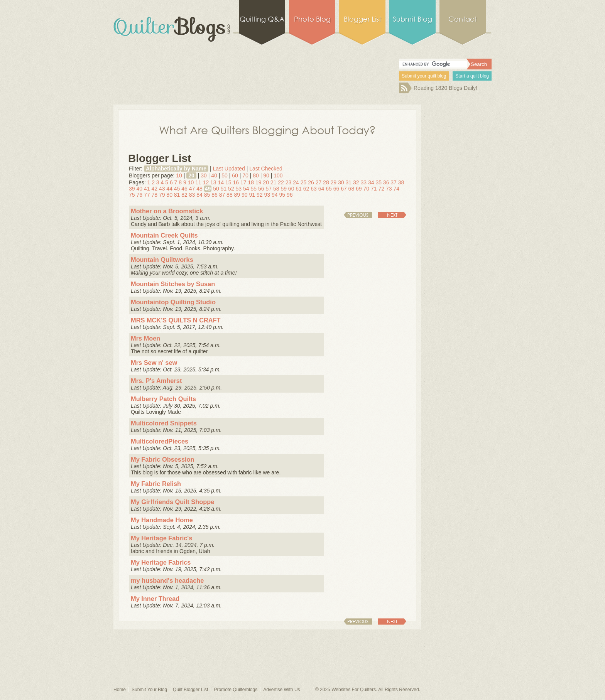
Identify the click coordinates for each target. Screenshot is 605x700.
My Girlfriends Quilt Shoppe (172, 502)
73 (389, 189)
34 (371, 182)
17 (243, 182)
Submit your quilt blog (424, 76)
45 (177, 189)
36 (386, 182)
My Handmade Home (162, 520)
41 (147, 189)
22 (281, 182)
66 (336, 189)
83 (192, 195)
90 (266, 175)
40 (214, 175)
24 (296, 182)
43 (162, 189)
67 (344, 189)
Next (392, 215)
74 (396, 189)
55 (254, 189)
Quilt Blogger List (190, 690)
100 (278, 175)
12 (206, 182)
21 (274, 182)
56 (261, 189)
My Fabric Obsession (163, 459)
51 (224, 189)
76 (139, 195)
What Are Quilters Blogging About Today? (267, 130)
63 (314, 189)
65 (329, 189)
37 (394, 182)
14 (221, 182)
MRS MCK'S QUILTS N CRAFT (176, 320)
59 (284, 189)
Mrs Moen (145, 338)
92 (260, 195)
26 (311, 182)
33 (363, 182)
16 (236, 182)
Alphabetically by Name (176, 169)
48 (199, 189)
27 (319, 182)
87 (222, 195)
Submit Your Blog (149, 690)
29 (334, 182)
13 (213, 182)
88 (230, 195)
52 (231, 189)
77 (147, 195)
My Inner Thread (155, 599)
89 (237, 195)
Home (120, 690)
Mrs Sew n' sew (154, 363)
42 (154, 189)
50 (225, 175)
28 (326, 182)
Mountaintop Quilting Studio (173, 302)
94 (275, 195)
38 (401, 182)
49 (208, 189)
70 (245, 175)
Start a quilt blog (472, 76)
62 (306, 189)
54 (246, 189)
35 (379, 182)
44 (169, 189)
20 (191, 175)
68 (352, 189)
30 (204, 175)
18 (251, 182)
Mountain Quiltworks (162, 260)
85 (207, 195)
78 (154, 195)
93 (267, 195)
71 (374, 189)
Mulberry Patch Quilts (163, 399)
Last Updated (229, 169)
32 (356, 182)
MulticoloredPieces (160, 441)
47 (192, 189)
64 (321, 189)
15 (228, 182)
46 (184, 189)
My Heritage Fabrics (161, 562)
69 (359, 189)
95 (282, 195)
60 (235, 175)
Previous (358, 215)
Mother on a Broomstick (167, 211)
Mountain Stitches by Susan (173, 284)
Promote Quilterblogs (236, 690)
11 (198, 182)
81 (177, 195)
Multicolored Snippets (164, 423)
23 (289, 182)
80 (256, 175)
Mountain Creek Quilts (164, 235)
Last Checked (266, 169)
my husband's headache (167, 580)
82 (184, 195)
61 (299, 189)
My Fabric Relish (156, 484)
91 (252, 195)
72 (381, 189)
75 (132, 195)
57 (269, 189)
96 (290, 195)
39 (132, 189)
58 (276, 189)
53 (239, 189)
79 (162, 195)
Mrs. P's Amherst (156, 381)
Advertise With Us (281, 690)
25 (304, 182)
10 (179, 175)
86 (215, 195)
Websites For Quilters (354, 690)
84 (199, 195)
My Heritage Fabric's (161, 538)
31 (349, 182)
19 (259, 182)
